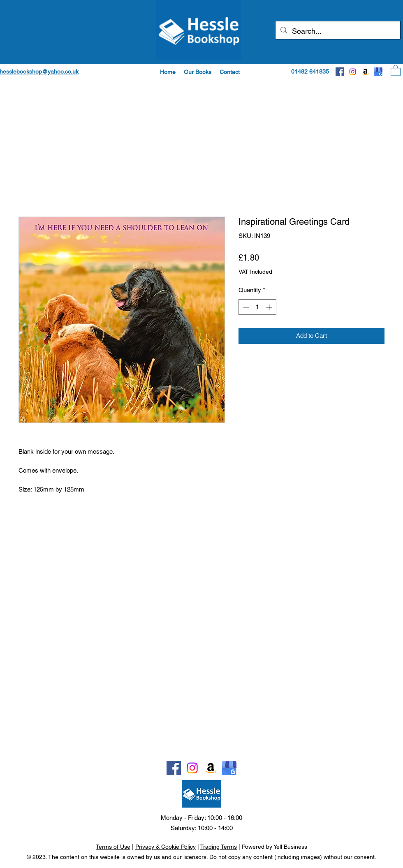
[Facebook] (340, 72)
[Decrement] (245, 307)
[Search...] (337, 31)
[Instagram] (353, 72)
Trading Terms (219, 847)
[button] (198, 72)
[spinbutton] (258, 307)
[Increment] (270, 307)
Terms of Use (113, 847)
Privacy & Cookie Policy (166, 847)
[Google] (378, 72)
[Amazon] (365, 72)
